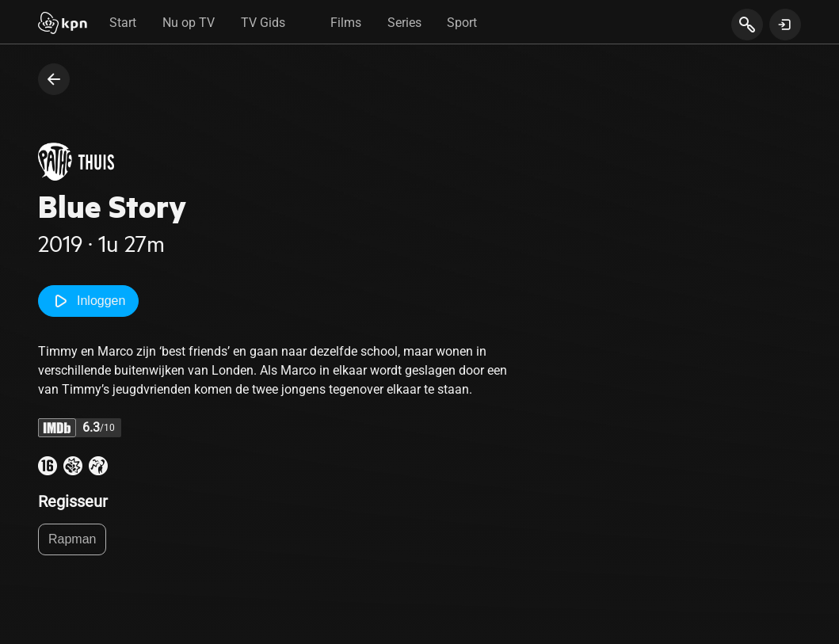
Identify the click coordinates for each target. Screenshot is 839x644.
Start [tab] (123, 23)
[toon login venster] (785, 25)
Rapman (72, 539)
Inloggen (88, 301)
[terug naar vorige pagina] (54, 79)
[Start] (63, 25)
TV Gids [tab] (263, 23)
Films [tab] (346, 23)
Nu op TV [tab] (189, 23)
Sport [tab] (462, 23)
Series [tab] (404, 23)
